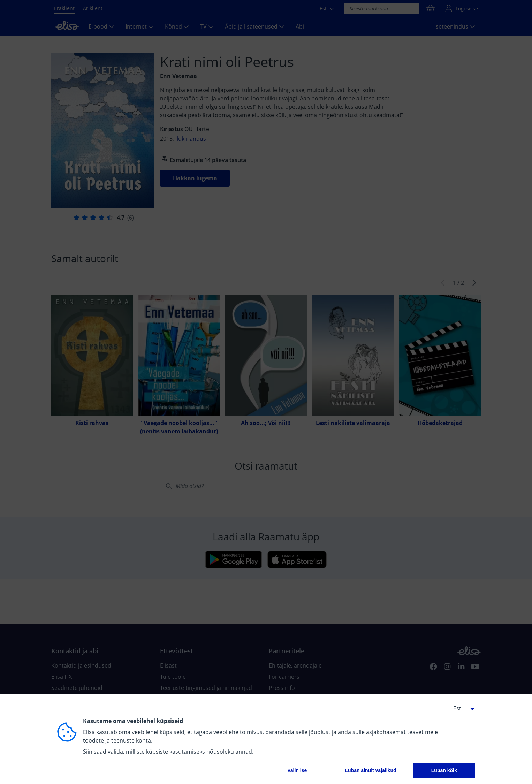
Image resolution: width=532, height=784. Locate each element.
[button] (461, 708)
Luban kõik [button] (444, 770)
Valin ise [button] (297, 770)
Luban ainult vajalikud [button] (370, 770)
